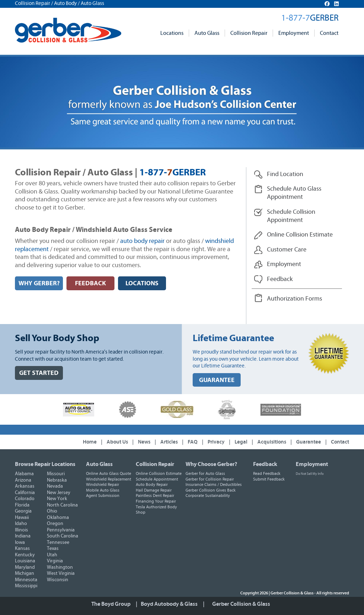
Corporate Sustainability (208, 495)
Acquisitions (272, 442)
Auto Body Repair (152, 484)
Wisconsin (58, 580)
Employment (294, 33)
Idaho (21, 524)
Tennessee (58, 542)
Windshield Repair (103, 484)
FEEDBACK (90, 283)
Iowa (20, 542)
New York (57, 499)
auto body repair (142, 241)
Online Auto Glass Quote (109, 473)
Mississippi (26, 586)
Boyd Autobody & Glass (169, 604)
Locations (172, 33)
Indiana (23, 536)
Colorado (25, 499)
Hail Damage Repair (154, 490)
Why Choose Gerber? (211, 464)
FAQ (193, 442)
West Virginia (61, 573)
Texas (53, 548)
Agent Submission (103, 495)
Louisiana (25, 561)
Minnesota (26, 580)
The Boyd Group (111, 604)
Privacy (216, 442)
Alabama (24, 474)
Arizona (23, 480)
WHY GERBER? (39, 283)
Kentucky (25, 555)
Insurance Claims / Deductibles (214, 484)
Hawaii (22, 518)
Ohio (52, 511)
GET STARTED (39, 373)
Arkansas (25, 486)
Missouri (56, 474)
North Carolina (62, 505)
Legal (241, 442)
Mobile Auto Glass (103, 490)
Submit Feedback (269, 479)
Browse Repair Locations (45, 464)
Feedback (265, 464)
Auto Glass (207, 33)
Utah (52, 555)
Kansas (22, 548)
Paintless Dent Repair (155, 495)
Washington (60, 567)
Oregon (55, 524)
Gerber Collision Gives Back (211, 490)
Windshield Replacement (109, 479)
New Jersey (59, 493)
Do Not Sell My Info (310, 474)
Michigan (25, 573)
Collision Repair (249, 33)
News (144, 442)
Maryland (25, 567)
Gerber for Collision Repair (210, 479)
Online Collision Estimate (159, 473)
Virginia (55, 561)
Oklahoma (58, 518)
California (25, 493)
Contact (329, 33)
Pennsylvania (61, 530)
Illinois (22, 530)
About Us (117, 442)
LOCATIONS (142, 283)
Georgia (23, 511)
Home (90, 442)
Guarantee (309, 442)
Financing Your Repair (156, 501)
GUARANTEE (217, 380)
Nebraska (57, 480)
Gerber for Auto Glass (205, 473)
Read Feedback (267, 473)
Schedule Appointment (157, 479)
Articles (169, 442)
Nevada (55, 486)
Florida (22, 505)
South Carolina (63, 536)
